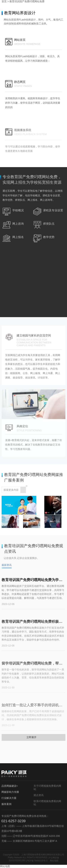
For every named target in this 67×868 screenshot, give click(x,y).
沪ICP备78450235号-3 (37, 861)
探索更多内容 (15, 492)
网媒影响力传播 (10, 792)
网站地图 (54, 861)
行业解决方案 (9, 798)
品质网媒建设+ (10, 786)
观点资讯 (39, 795)
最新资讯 (7, 568)
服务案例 (6, 804)
